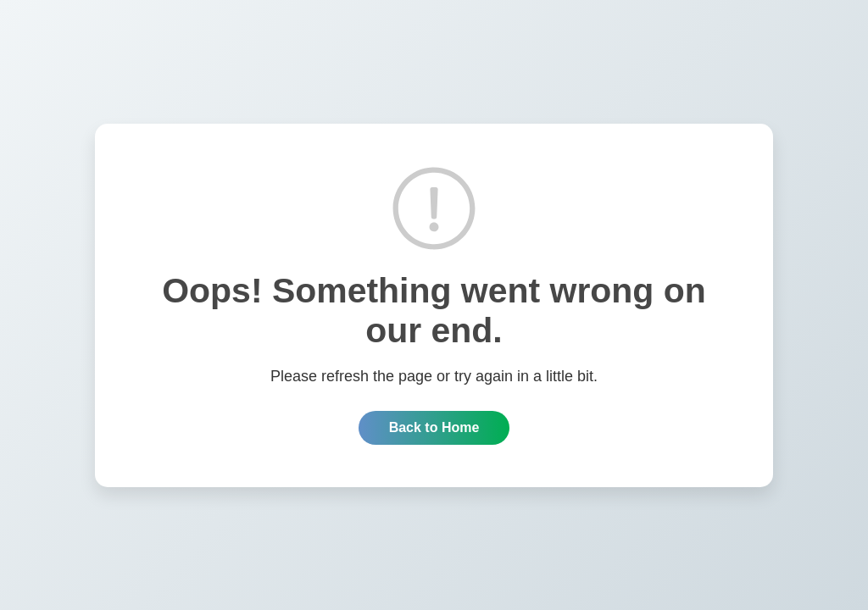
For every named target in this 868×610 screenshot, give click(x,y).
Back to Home (434, 427)
